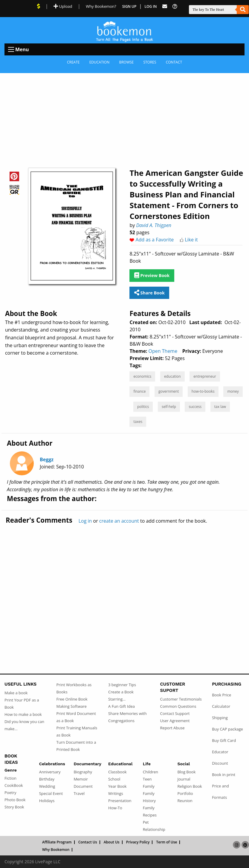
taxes (138, 422)
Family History (149, 797)
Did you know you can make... (24, 725)
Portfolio (185, 793)
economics (142, 376)
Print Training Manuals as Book (77, 731)
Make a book (16, 693)
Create (73, 62)
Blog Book (186, 772)
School (114, 779)
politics (143, 407)
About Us (112, 842)
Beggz (47, 459)
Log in (85, 521)
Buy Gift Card (224, 740)
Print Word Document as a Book (76, 717)
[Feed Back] (165, 6)
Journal (184, 779)
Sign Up (129, 6)
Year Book (117, 786)
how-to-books (203, 391)
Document (83, 786)
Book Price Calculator (221, 701)
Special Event (51, 793)
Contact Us (88, 842)
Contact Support (175, 713)
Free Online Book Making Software (72, 703)
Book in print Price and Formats (224, 786)
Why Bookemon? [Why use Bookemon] (101, 6)
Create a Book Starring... (121, 695)
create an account (119, 521)
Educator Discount (220, 757)
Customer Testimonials (181, 699)
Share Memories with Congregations (127, 717)
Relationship (154, 829)
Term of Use (167, 842)
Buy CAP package (227, 729)
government (169, 391)
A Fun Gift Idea (122, 706)
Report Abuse (172, 728)
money (233, 391)
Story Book (14, 807)
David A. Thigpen (154, 225)
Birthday (47, 779)
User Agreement (175, 721)
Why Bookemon (56, 850)
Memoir (81, 779)
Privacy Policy (138, 842)
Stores (150, 62)
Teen (147, 779)
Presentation (120, 801)
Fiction (10, 778)
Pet (146, 822)
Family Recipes (150, 811)
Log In (151, 6)
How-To (115, 808)
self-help (169, 407)
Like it (191, 240)
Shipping (220, 718)
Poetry (10, 793)
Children (151, 772)
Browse (126, 62)
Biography (83, 772)
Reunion (185, 801)
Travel (79, 793)
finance (139, 391)
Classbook (117, 772)
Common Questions (178, 706)
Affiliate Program (57, 842)
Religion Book (190, 786)
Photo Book (15, 800)
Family (149, 786)
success (195, 407)
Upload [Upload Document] (63, 6)
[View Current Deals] (39, 6)
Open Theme (163, 351)
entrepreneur (205, 376)
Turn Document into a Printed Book (76, 746)
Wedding (47, 786)
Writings (116, 793)
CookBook (14, 785)
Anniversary (50, 772)
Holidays (47, 801)
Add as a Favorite (155, 240)
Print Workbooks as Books (74, 688)
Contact (174, 62)
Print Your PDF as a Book (22, 704)
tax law (220, 407)
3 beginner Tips (122, 685)
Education (100, 62)
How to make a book (23, 714)
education (172, 376)
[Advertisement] (124, 118)
